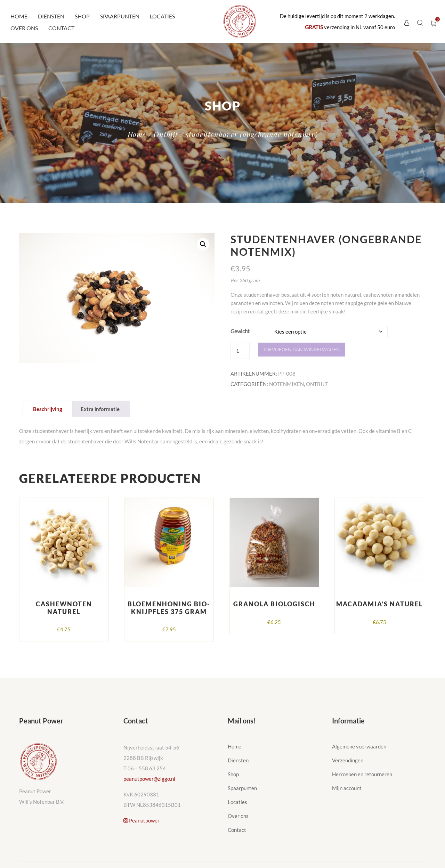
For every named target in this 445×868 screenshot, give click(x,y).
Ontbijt (166, 134)
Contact (61, 28)
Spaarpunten (120, 16)
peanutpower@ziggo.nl (149, 779)
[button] (203, 244)
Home (19, 16)
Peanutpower (141, 820)
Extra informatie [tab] (100, 409)
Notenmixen (286, 384)
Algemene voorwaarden (359, 746)
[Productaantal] (240, 351)
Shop (82, 16)
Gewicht (240, 331)
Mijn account (347, 788)
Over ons (24, 28)
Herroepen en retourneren (362, 774)
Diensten (51, 16)
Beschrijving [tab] (48, 409)
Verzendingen (348, 760)
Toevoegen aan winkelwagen (301, 349)
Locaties (162, 16)
